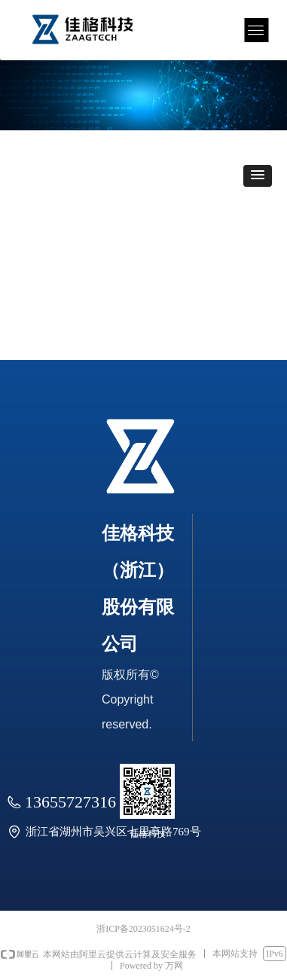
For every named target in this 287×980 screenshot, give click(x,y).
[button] (258, 176)
